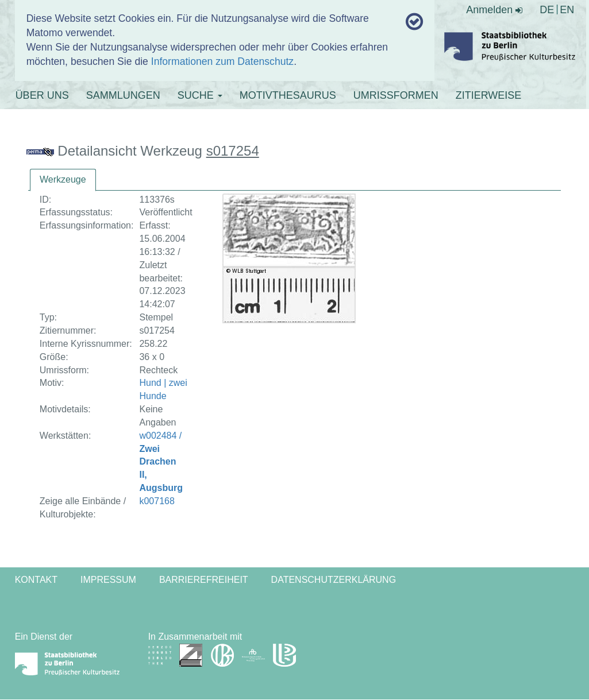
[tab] (63, 180)
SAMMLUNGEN (123, 95)
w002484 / (161, 462)
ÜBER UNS (42, 95)
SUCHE (200, 95)
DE (547, 10)
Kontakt (36, 580)
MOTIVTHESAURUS (288, 95)
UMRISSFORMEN (396, 95)
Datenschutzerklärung (334, 580)
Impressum (108, 580)
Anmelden (494, 10)
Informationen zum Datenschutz (222, 61)
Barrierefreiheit (204, 580)
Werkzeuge (63, 179)
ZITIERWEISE (489, 95)
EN (567, 10)
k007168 (157, 501)
